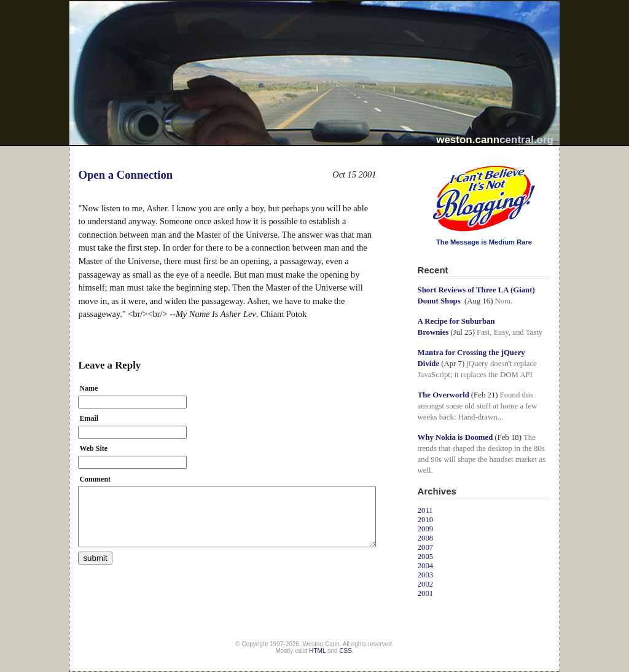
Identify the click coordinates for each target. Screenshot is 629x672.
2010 (426, 520)
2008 (426, 538)
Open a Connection (125, 175)
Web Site (93, 448)
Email (89, 418)
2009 (426, 529)
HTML (317, 651)
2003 (426, 575)
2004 (426, 566)
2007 (426, 547)
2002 (426, 584)
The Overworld (443, 395)
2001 (426, 593)
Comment (95, 479)
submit (95, 558)
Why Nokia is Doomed (455, 437)
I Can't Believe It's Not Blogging (418, 161)
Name (88, 388)
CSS (346, 651)
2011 (425, 510)
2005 (426, 557)
